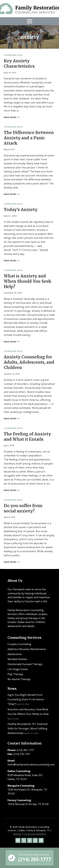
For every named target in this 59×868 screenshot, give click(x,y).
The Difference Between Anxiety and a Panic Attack (29, 138)
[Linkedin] (41, 840)
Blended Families (17, 659)
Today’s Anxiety (21, 210)
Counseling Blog (13, 55)
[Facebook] (18, 840)
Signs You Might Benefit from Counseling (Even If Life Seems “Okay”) (26, 699)
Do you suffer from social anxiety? (23, 508)
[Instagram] (35, 840)
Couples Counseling (19, 644)
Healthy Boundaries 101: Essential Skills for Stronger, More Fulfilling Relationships (28, 728)
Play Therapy (15, 674)
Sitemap (17, 834)
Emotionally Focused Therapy (25, 664)
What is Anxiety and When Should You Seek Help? (28, 281)
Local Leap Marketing (35, 834)
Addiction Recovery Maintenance (27, 649)
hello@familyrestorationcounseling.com (31, 765)
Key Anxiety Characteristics (19, 63)
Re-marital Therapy (19, 679)
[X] (24, 840)
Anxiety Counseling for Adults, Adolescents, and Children (29, 362)
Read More (12, 117)
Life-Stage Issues (18, 669)
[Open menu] (29, 21)
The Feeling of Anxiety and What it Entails (27, 437)
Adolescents (15, 654)
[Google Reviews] (30, 840)
